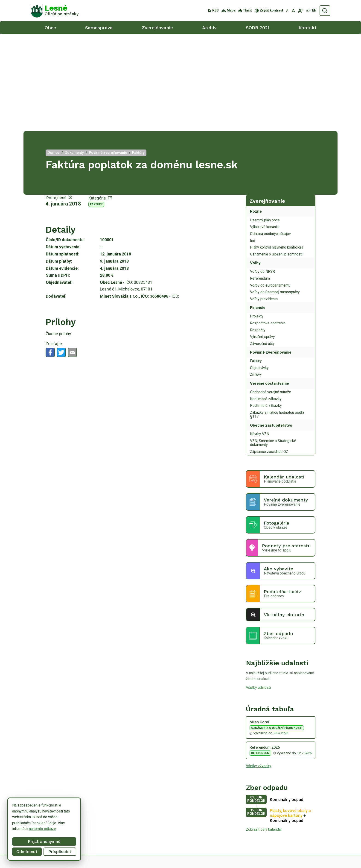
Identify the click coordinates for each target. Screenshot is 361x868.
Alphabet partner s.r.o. (204, 856)
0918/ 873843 (305, 830)
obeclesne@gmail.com (312, 835)
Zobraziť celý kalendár (264, 732)
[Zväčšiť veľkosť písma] (300, 11)
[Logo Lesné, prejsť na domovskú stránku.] (55, 11)
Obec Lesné (262, 856)
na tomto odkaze (42, 829)
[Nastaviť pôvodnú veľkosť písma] (293, 11)
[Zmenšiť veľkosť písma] (288, 11)
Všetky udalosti (258, 591)
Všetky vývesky (259, 669)
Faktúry (96, 107)
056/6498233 (305, 824)
